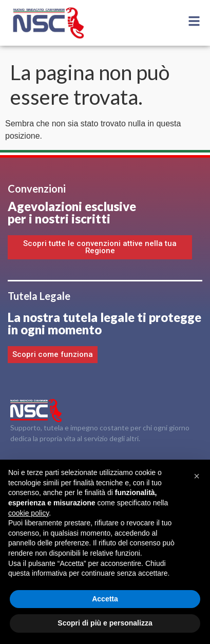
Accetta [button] (105, 599)
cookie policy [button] (28, 513)
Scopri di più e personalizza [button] (105, 623)
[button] (197, 476)
